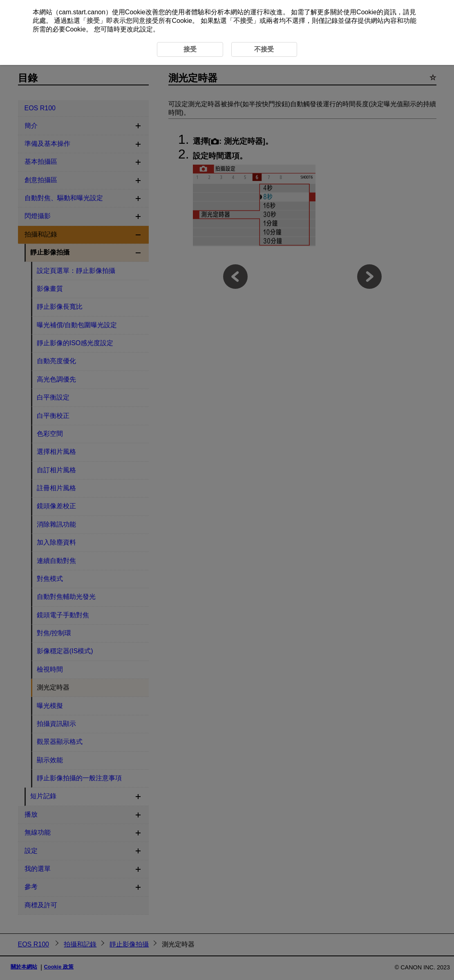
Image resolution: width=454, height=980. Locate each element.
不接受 (243, 21)
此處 (39, 21)
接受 (93, 21)
